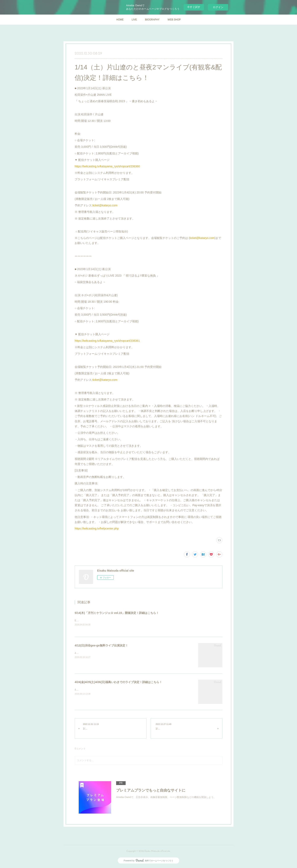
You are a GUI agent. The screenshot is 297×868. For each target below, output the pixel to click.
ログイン (218, 7)
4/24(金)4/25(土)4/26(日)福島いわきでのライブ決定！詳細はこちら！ (118, 682)
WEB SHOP (174, 20)
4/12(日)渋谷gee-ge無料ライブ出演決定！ (101, 646)
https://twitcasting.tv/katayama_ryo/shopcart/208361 (107, 341)
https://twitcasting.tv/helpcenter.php (97, 528)
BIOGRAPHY (152, 20)
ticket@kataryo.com (105, 205)
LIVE (134, 20)
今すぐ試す (194, 7)
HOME (120, 20)
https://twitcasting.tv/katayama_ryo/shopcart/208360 (107, 166)
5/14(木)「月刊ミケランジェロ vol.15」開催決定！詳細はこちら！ (117, 613)
